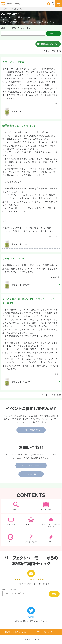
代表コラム (51, 538)
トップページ (6, 9)
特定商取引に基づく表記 (15, 632)
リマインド (17, 111)
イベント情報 (46, 506)
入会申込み (11, 538)
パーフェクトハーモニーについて (51, 522)
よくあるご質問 (31, 474)
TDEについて (31, 522)
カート (50, 4)
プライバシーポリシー (47, 632)
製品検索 (16, 506)
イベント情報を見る (31, 430)
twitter (31, 615)
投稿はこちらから (49, 44)
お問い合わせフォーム (31, 465)
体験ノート (11, 522)
